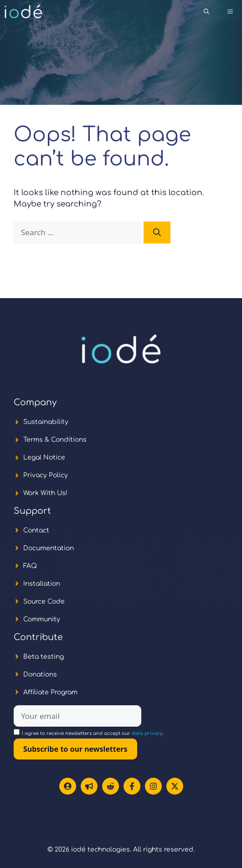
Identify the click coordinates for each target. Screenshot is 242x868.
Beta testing (44, 657)
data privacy (147, 733)
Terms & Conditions (55, 440)
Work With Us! (45, 493)
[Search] (157, 232)
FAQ (30, 566)
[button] (206, 11)
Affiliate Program (50, 692)
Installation (42, 584)
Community (42, 619)
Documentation (49, 548)
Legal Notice (44, 457)
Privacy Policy (46, 475)
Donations (40, 674)
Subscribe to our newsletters (75, 749)
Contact (36, 530)
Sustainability (46, 422)
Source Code (44, 602)
